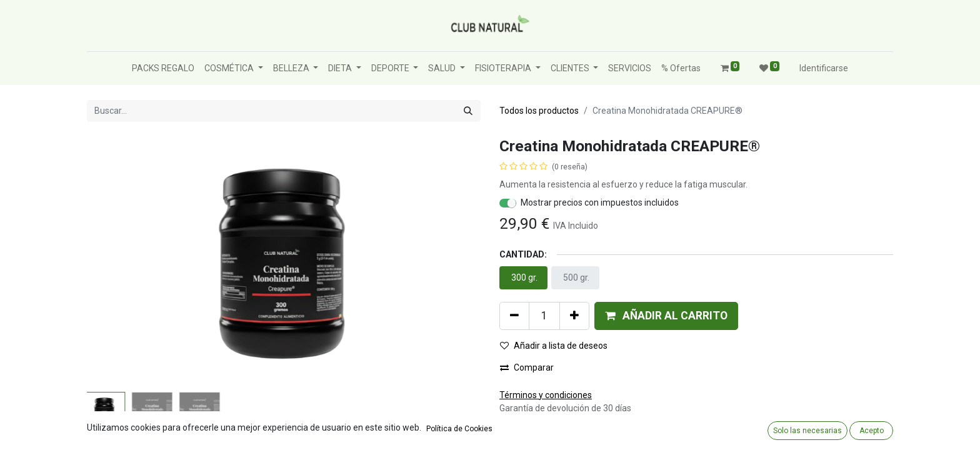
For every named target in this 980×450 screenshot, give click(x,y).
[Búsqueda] (468, 111)
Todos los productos (539, 111)
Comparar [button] (527, 367)
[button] (666, 316)
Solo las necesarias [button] (807, 431)
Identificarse (824, 68)
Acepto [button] (872, 431)
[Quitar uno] (514, 316)
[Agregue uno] (574, 316)
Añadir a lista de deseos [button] (554, 346)
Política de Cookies (459, 429)
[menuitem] (163, 68)
